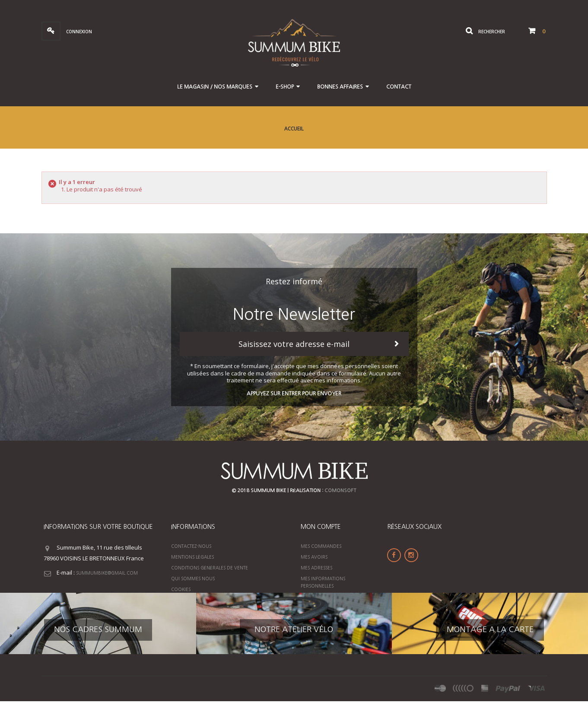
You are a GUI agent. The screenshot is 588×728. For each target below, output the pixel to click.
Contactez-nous (191, 546)
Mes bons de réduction (330, 597)
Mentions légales (192, 557)
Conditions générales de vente (210, 568)
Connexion (78, 32)
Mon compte (321, 527)
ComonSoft (340, 491)
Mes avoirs (314, 557)
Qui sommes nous (193, 579)
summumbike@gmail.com (107, 573)
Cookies (181, 589)
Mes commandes (321, 546)
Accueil (294, 129)
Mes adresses (316, 568)
